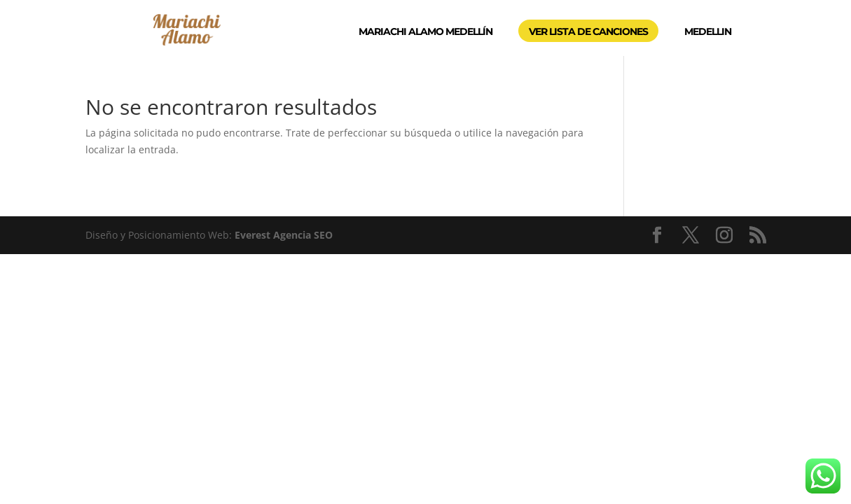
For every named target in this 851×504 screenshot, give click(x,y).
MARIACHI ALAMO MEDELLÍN (425, 31)
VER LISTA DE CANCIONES (588, 31)
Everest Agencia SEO (284, 235)
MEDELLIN (708, 31)
